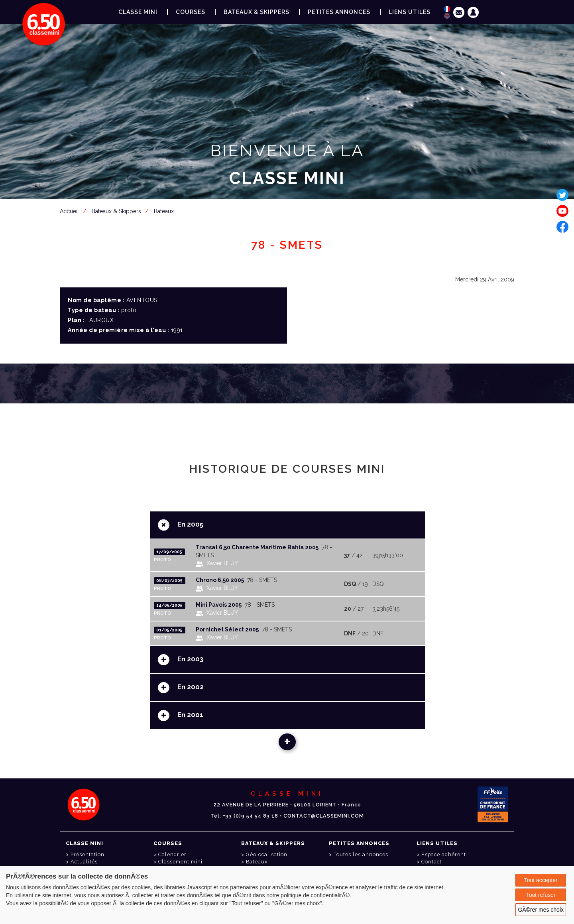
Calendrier (172, 854)
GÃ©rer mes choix (541, 910)
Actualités (84, 862)
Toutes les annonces (361, 854)
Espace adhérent (289, 217)
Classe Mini (138, 12)
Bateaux (257, 862)
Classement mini (180, 862)
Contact (431, 862)
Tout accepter (541, 880)
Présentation (87, 854)
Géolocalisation (267, 854)
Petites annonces (339, 12)
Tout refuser (541, 895)
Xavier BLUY (222, 563)
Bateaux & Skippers (257, 12)
